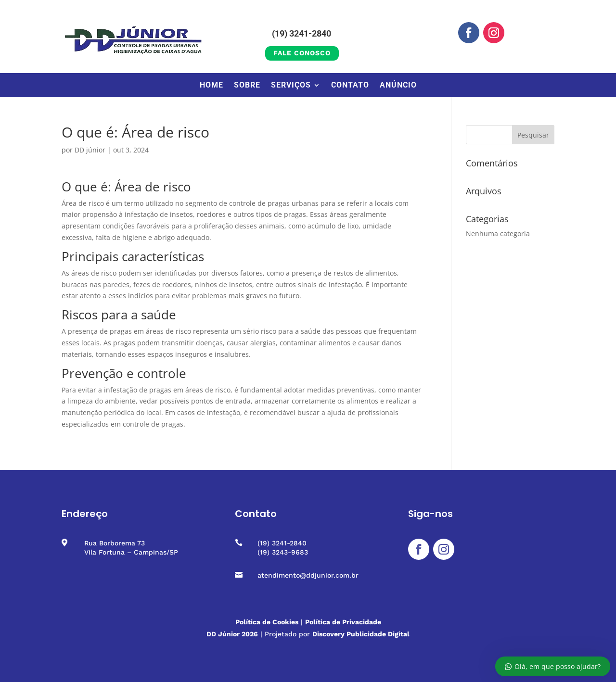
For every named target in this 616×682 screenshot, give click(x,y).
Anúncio (398, 86)
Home (212, 86)
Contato (350, 86)
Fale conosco (302, 53)
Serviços (291, 86)
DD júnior (90, 150)
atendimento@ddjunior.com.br (308, 575)
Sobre (247, 86)
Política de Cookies (267, 622)
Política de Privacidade (343, 622)
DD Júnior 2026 (232, 634)
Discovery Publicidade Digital (361, 634)
